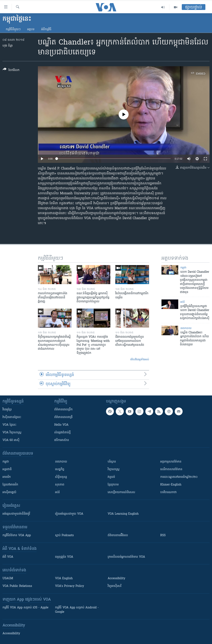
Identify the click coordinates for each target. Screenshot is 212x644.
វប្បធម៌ (111, 477)
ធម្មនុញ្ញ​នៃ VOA (64, 557)
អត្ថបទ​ (31, 29)
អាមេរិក (7, 477)
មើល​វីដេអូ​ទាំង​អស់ (140, 360)
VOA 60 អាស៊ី (11, 440)
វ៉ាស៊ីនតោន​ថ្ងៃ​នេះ (12, 417)
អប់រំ (182, 302)
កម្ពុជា (183, 268)
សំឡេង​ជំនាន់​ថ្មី (62, 433)
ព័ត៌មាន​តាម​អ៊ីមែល (118, 535)
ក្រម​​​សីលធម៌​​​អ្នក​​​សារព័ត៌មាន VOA (126, 557)
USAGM (8, 579)
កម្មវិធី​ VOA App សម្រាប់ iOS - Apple (25, 608)
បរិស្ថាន (112, 462)
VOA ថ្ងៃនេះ (9, 425)
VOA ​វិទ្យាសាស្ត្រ (12, 433)
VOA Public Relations (17, 586)
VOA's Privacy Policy (70, 586)
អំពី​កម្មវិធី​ (46, 29)
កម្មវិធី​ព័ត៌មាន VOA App (17, 535)
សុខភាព (60, 485)
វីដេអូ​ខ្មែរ (7, 410)
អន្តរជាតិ (7, 469)
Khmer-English (171, 485)
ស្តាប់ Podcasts (64, 535)
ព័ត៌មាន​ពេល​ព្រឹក (63, 410)
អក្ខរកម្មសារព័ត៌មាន (171, 462)
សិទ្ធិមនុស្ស (61, 477)
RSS (163, 535)
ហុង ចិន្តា (8, 46)
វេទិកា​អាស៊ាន (62, 440)
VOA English (64, 579)
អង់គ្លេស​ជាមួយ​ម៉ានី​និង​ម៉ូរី (16, 514)
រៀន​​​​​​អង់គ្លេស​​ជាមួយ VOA (69, 514)
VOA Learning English (123, 514)
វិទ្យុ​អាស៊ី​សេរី (114, 586)
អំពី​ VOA (8, 557)
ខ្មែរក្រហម (113, 485)
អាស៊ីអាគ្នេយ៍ (9, 492)
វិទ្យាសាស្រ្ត (114, 469)
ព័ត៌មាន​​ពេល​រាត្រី (63, 417)
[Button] (11, 70)
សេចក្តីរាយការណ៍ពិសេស (121, 492)
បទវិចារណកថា (168, 492)
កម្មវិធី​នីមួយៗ (13, 29)
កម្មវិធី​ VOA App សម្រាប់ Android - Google (77, 610)
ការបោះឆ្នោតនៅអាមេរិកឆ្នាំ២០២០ (179, 477)
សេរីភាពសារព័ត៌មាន (171, 469)
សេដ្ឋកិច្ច (60, 469)
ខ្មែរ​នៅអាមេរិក (10, 485)
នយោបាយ (186, 328)
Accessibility (116, 579)
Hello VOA (61, 425)
